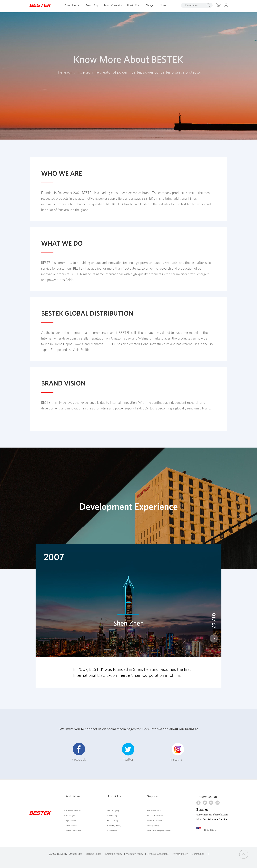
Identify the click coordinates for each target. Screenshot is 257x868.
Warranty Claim (154, 810)
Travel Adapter (71, 826)
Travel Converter (113, 5)
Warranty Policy (114, 826)
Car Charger (70, 815)
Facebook (79, 752)
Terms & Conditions (156, 820)
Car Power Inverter (73, 810)
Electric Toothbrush (73, 831)
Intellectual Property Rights (159, 831)
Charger (150, 5)
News (163, 5)
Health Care (134, 5)
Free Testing (112, 820)
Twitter (128, 752)
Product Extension (155, 815)
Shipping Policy (114, 854)
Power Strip (92, 5)
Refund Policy (94, 854)
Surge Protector (71, 820)
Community (112, 815)
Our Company (113, 810)
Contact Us (112, 831)
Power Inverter (72, 5)
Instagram (178, 752)
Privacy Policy (153, 826)
